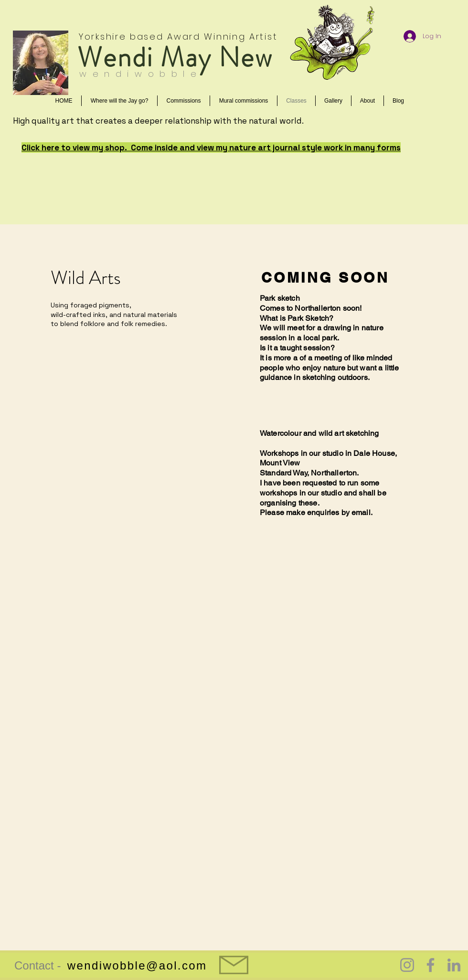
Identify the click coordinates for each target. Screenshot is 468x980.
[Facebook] (431, 965)
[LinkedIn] (454, 965)
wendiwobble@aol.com (137, 965)
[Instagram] (407, 965)
